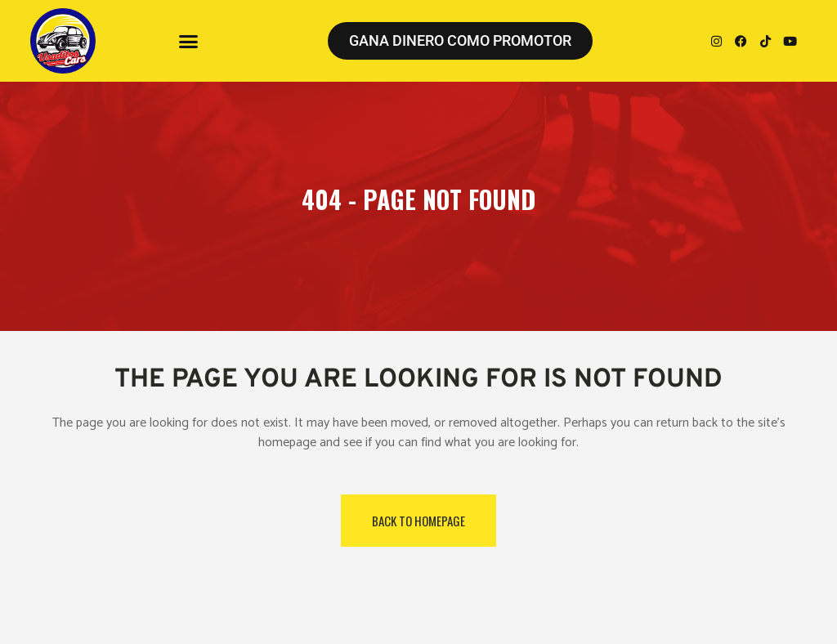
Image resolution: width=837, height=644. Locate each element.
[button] (189, 41)
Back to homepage (418, 521)
